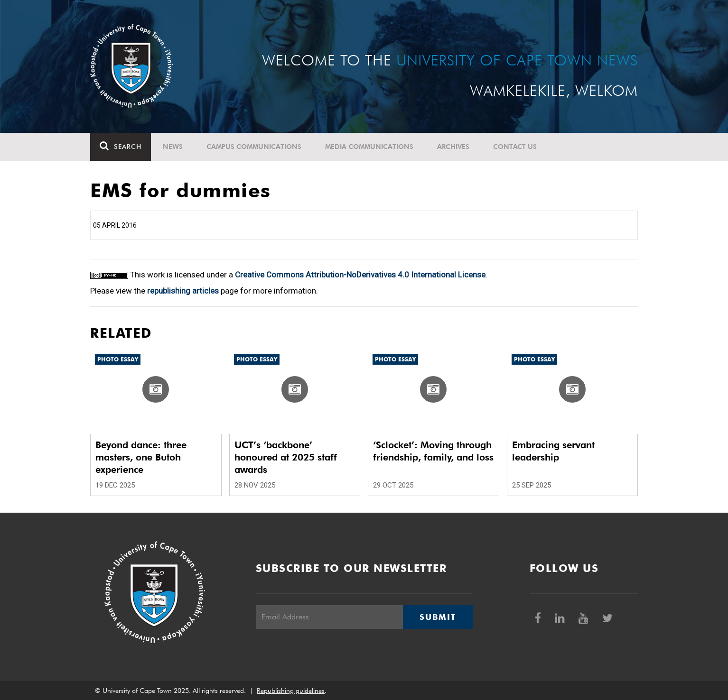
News (173, 147)
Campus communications (254, 147)
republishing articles (183, 291)
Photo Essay (118, 359)
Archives (453, 147)
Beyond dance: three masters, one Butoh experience (141, 457)
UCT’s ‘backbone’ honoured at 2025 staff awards (286, 457)
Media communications (369, 147)
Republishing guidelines (291, 691)
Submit (438, 617)
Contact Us (515, 147)
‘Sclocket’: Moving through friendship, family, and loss (433, 451)
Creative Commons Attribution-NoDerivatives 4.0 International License (360, 275)
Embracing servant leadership (553, 451)
